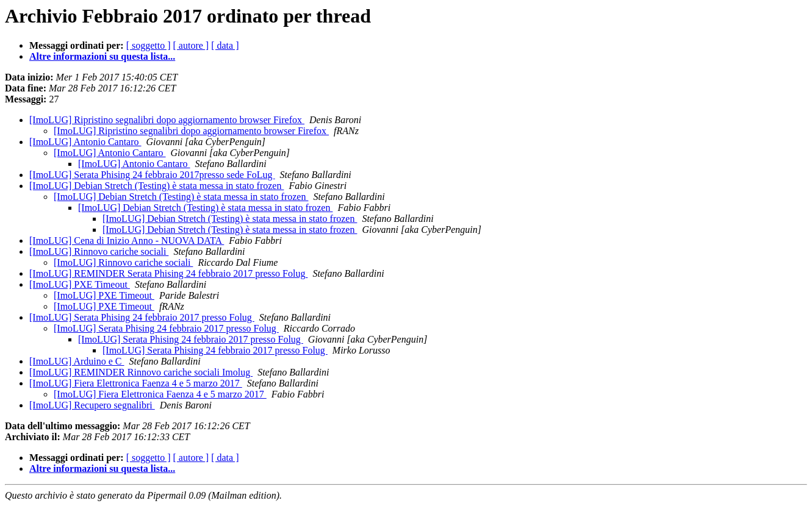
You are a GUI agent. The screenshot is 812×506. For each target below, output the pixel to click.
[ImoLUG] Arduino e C (77, 361)
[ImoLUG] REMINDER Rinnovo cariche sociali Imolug (141, 372)
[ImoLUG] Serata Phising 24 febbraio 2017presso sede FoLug (152, 175)
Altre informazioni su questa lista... (102, 56)
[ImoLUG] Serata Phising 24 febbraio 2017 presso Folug (142, 317)
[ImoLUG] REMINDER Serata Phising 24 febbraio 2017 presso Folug (168, 273)
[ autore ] (191, 45)
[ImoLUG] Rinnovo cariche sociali (99, 251)
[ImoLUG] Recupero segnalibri (92, 405)
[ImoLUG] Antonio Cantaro (85, 142)
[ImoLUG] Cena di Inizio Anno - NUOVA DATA (127, 241)
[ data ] (225, 45)
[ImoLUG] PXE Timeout (80, 284)
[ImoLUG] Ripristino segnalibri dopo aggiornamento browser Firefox (167, 120)
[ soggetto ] (149, 45)
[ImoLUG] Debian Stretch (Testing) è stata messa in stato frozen (156, 186)
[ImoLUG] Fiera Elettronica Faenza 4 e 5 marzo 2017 (136, 383)
